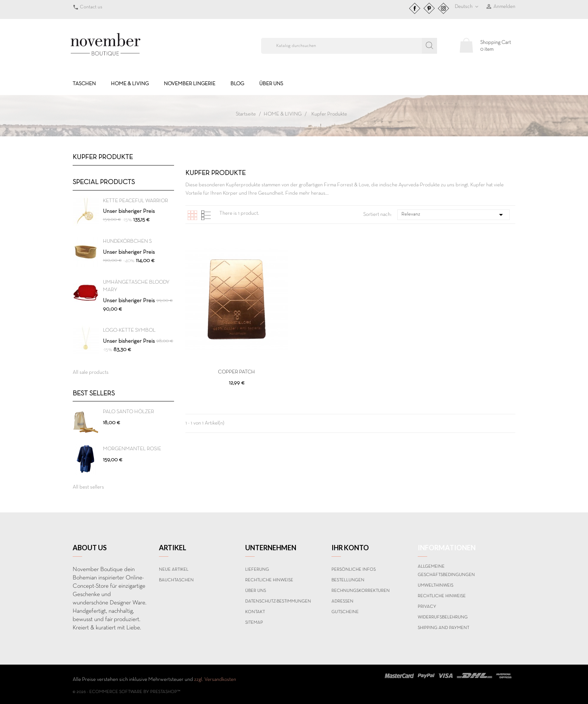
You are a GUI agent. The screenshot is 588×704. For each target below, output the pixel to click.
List (206, 215)
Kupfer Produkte (103, 157)
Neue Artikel (174, 570)
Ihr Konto (350, 548)
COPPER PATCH (236, 372)
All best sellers (88, 487)
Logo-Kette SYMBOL (129, 330)
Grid (192, 215)
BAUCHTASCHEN (176, 580)
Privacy (427, 607)
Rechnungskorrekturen (361, 591)
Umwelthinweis (436, 585)
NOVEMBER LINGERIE (190, 84)
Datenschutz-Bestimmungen (278, 601)
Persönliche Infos (354, 570)
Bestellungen (348, 580)
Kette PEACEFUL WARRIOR (135, 201)
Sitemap (254, 623)
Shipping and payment (443, 628)
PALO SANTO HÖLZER (128, 412)
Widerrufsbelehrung (443, 617)
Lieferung (257, 570)
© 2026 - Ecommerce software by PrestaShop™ (127, 692)
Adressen (342, 601)
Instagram (443, 8)
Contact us (91, 7)
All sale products (91, 372)
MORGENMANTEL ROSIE (132, 449)
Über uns (271, 84)
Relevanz (453, 215)
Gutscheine (345, 612)
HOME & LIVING (130, 84)
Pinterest (429, 8)
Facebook (415, 8)
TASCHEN (84, 84)
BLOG (237, 84)
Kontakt (255, 612)
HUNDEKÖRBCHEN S (127, 241)
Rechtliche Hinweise (269, 580)
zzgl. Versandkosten (215, 680)
